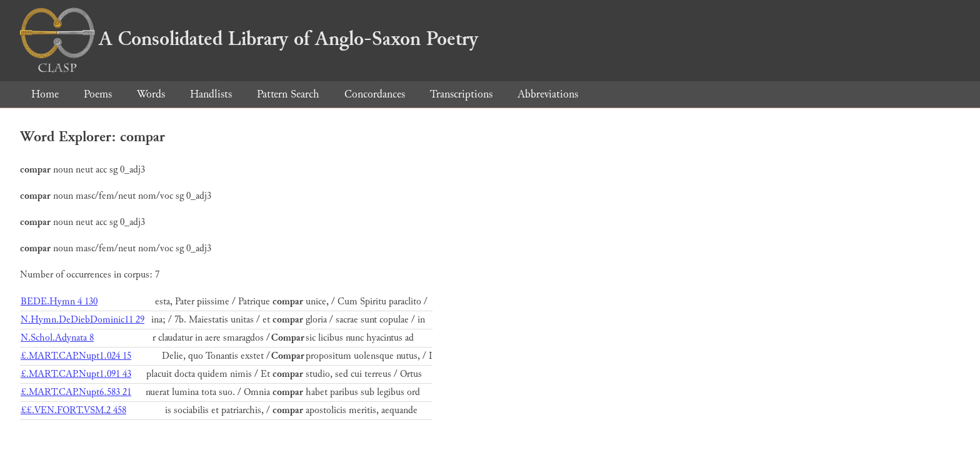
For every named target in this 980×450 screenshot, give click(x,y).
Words (151, 94)
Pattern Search (288, 94)
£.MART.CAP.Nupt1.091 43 (76, 374)
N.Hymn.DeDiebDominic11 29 (82, 320)
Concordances (375, 94)
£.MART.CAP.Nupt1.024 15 (76, 356)
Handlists (211, 94)
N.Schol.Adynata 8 (57, 338)
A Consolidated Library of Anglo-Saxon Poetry (249, 39)
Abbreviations (548, 94)
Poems (98, 94)
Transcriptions (461, 94)
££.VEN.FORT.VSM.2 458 (73, 410)
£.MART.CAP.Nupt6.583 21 (76, 392)
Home (45, 94)
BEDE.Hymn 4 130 (59, 302)
